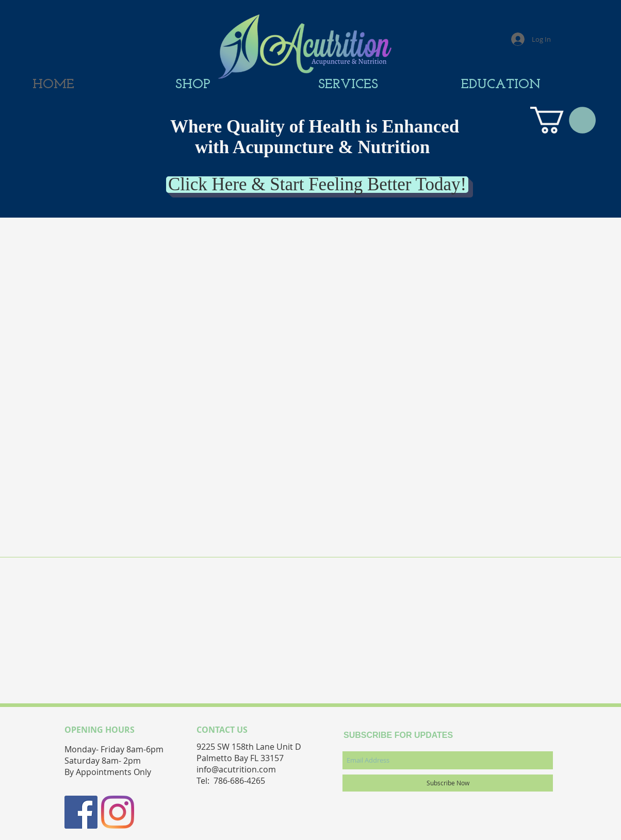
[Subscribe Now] (448, 783)
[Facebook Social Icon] (81, 812)
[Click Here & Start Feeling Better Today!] (317, 185)
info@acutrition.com (236, 769)
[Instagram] (118, 812)
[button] (563, 120)
